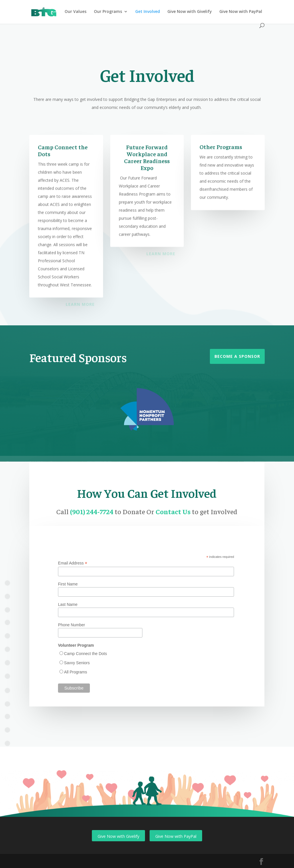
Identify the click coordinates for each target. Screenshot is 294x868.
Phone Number (71, 625)
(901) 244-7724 (92, 511)
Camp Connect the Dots (85, 654)
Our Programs (108, 12)
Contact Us (174, 511)
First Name (68, 584)
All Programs (76, 672)
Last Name (68, 604)
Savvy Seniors (77, 663)
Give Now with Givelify (190, 12)
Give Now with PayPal (241, 12)
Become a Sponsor (237, 356)
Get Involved (148, 12)
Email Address (73, 563)
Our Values (76, 12)
